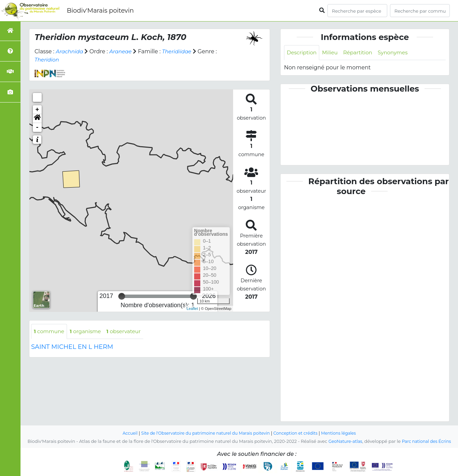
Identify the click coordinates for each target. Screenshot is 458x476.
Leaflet (192, 309)
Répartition (361, 53)
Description (303, 53)
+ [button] (37, 110)
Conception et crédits (299, 433)
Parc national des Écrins (427, 441)
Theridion (48, 60)
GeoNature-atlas (344, 441)
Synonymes (398, 53)
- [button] (37, 127)
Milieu (332, 53)
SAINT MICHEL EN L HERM (72, 348)
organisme (88, 332)
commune (50, 332)
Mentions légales (345, 433)
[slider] (122, 296)
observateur (129, 332)
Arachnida (70, 51)
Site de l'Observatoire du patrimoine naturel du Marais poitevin (203, 433)
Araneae (123, 51)
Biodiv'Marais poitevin (100, 11)
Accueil (124, 433)
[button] (37, 119)
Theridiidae (181, 51)
